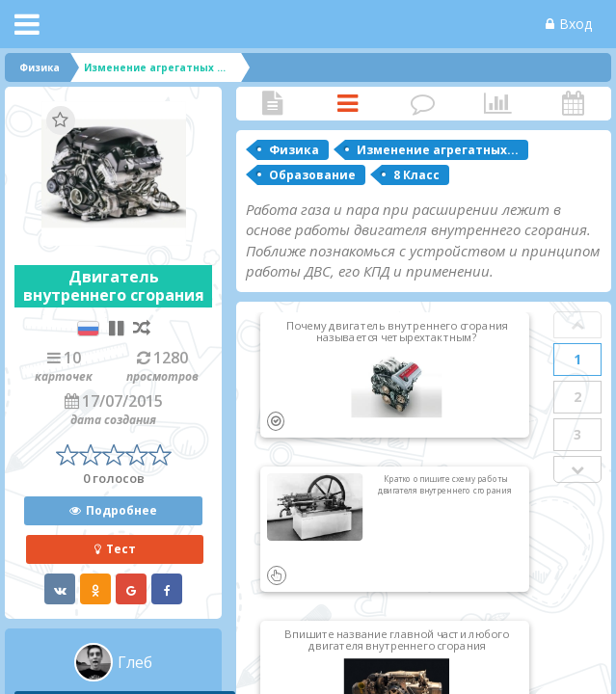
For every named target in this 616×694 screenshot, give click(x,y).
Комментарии (423, 104)
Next (577, 469)
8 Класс (416, 175)
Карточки (348, 104)
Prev (577, 325)
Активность (573, 104)
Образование (312, 175)
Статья (273, 104)
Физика (294, 150)
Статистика (497, 104)
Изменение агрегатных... (438, 150)
